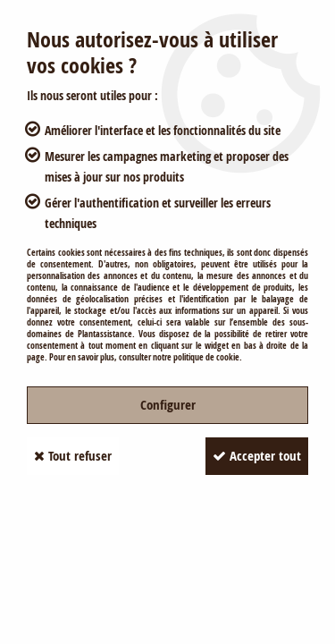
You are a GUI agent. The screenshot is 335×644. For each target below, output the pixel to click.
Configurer (168, 405)
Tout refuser (73, 456)
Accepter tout (257, 456)
